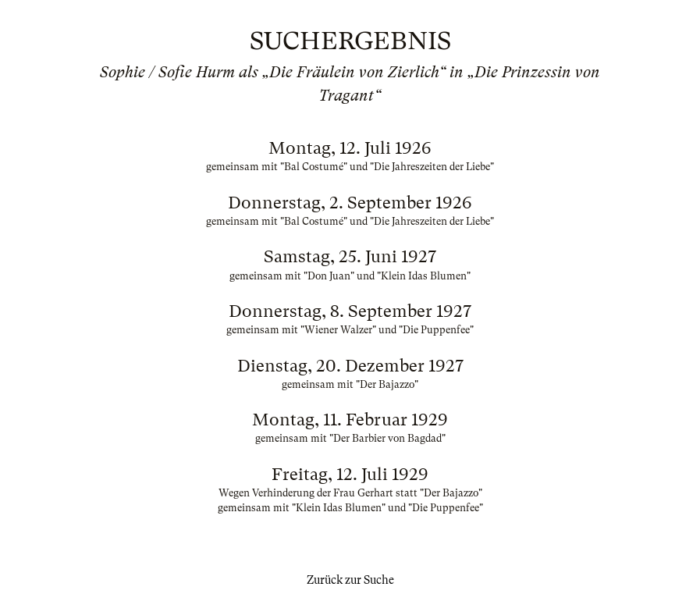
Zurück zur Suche (350, 580)
